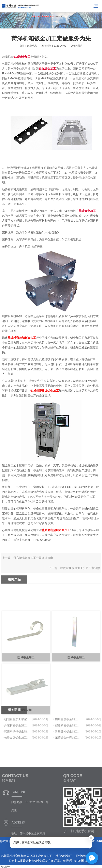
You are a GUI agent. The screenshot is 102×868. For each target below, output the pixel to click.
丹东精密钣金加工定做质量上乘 (17, 737)
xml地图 (68, 861)
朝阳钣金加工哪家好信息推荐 (17, 731)
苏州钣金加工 (84, 856)
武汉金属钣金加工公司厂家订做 (80, 574)
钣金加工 (47, 856)
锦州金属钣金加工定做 (69, 731)
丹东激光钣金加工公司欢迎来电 (33, 563)
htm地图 (79, 861)
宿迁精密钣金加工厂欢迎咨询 (69, 737)
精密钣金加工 (64, 856)
